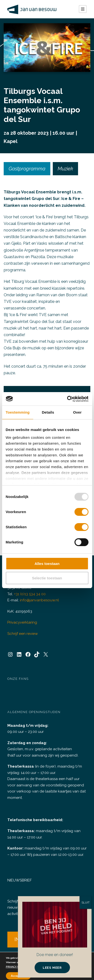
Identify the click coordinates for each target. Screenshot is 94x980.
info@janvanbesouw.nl (38, 600)
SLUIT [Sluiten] (85, 903)
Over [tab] (77, 412)
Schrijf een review (22, 634)
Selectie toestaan (47, 578)
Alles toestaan (47, 564)
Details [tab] (48, 412)
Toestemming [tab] (18, 412)
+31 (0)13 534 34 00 (31, 594)
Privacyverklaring (21, 622)
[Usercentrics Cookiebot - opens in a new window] (67, 399)
